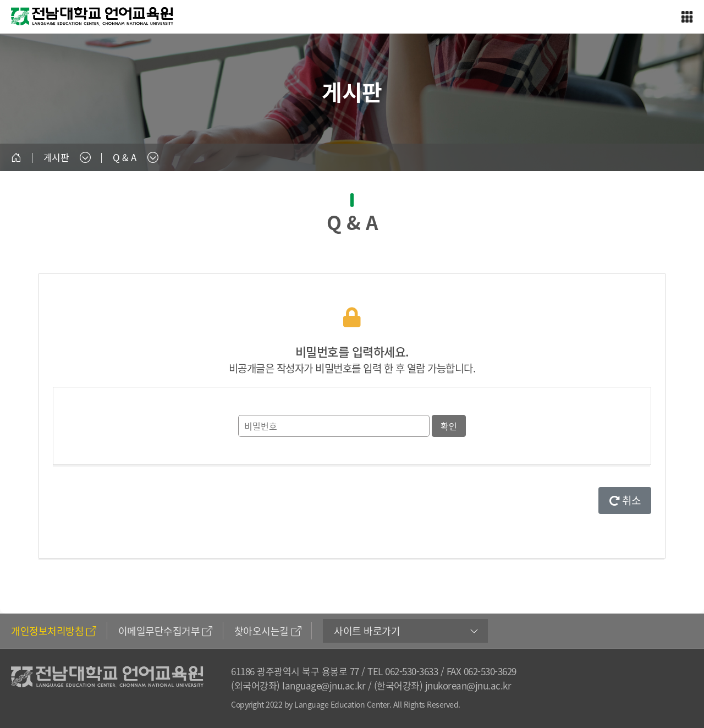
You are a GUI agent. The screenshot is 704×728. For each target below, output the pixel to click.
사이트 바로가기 (367, 631)
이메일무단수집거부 (165, 631)
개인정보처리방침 (54, 631)
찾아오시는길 (268, 631)
